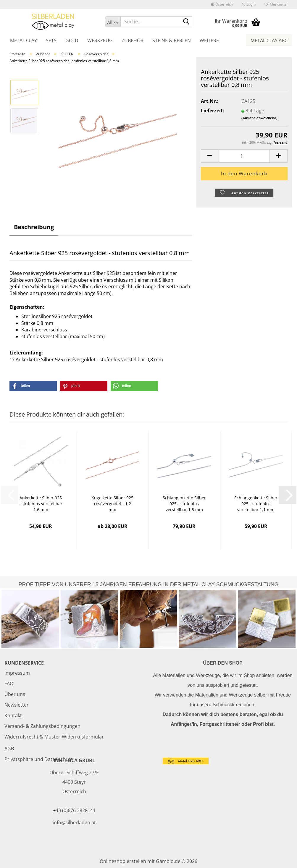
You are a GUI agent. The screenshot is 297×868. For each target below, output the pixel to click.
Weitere (209, 41)
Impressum (17, 673)
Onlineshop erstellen (123, 861)
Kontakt (13, 715)
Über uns (15, 694)
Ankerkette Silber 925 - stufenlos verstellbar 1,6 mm (41, 504)
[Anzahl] (244, 156)
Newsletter (17, 705)
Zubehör (133, 41)
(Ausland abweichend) (259, 118)
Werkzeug (100, 41)
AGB (9, 749)
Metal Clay (24, 41)
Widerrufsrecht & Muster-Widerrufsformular (54, 737)
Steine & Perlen (172, 41)
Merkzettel (276, 4)
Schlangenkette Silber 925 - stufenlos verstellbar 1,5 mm (184, 504)
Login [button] (249, 4)
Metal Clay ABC (269, 41)
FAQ (9, 684)
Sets (51, 41)
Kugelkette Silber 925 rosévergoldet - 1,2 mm (112, 504)
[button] (222, 4)
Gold (72, 41)
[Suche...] (113, 22)
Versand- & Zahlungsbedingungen (42, 726)
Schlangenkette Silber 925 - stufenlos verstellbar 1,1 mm (256, 504)
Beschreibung (34, 227)
